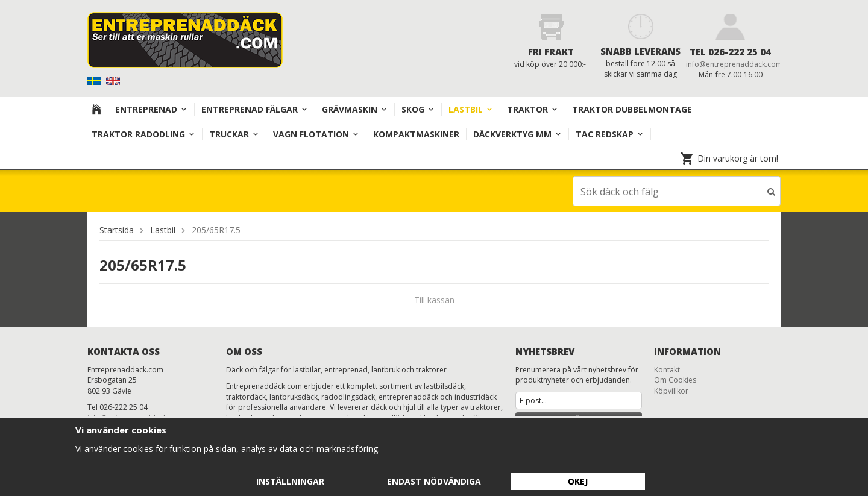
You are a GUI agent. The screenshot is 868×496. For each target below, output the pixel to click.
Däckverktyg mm (517, 134)
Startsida (117, 229)
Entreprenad (151, 109)
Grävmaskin (355, 109)
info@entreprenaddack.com (734, 64)
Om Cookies (675, 379)
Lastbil (471, 109)
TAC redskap (610, 134)
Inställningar (290, 481)
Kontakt (667, 369)
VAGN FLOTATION (316, 134)
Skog (418, 109)
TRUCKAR (234, 134)
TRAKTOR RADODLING (143, 134)
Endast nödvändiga (434, 481)
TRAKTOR (533, 109)
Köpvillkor (671, 390)
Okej (578, 481)
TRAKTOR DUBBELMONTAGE (632, 109)
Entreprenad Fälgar (255, 109)
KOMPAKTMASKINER (416, 134)
